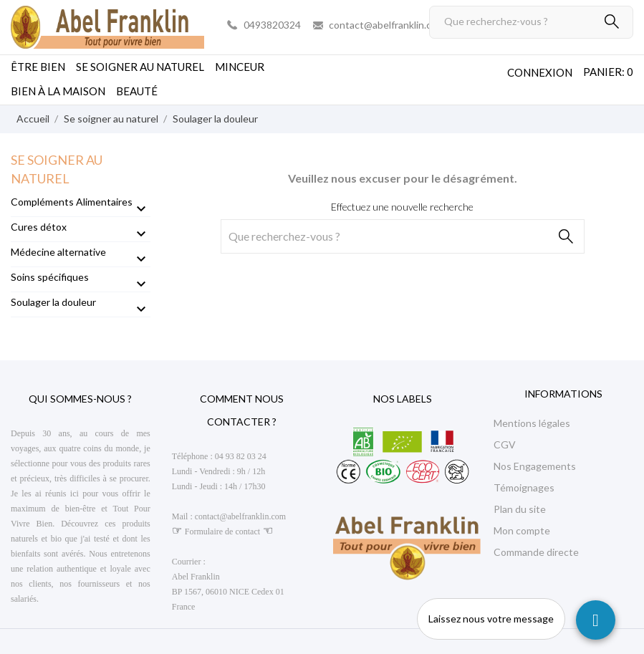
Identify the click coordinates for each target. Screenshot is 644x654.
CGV (505, 444)
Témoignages (524, 487)
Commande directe (536, 552)
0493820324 (272, 25)
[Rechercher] (531, 22)
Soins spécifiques (50, 277)
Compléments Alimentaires (72, 202)
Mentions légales (532, 423)
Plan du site (520, 509)
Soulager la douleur (53, 302)
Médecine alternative (58, 252)
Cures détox (39, 227)
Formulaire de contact (222, 532)
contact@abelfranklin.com (387, 25)
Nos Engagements (535, 466)
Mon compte (522, 530)
